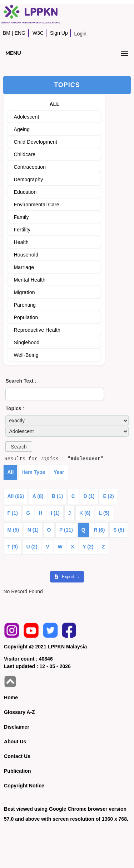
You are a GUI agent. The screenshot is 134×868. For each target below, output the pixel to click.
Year (59, 472)
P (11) (66, 530)
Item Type (34, 472)
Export (65, 577)
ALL (54, 104)
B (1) (57, 496)
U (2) (32, 547)
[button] (19, 447)
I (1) (55, 513)
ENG (20, 33)
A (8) (38, 496)
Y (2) (88, 547)
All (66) (16, 496)
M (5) (13, 530)
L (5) (104, 513)
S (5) (119, 530)
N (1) (33, 530)
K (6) (85, 513)
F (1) (13, 513)
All (10, 472)
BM (7, 33)
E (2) (108, 496)
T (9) (13, 547)
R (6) (99, 530)
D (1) (89, 496)
